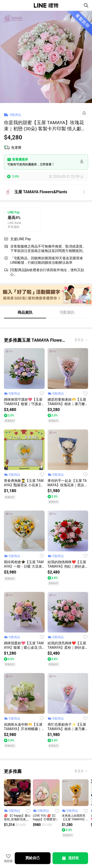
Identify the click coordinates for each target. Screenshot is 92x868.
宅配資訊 (67, 312)
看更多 (79, 340)
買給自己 (33, 858)
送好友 (70, 858)
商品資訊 (25, 312)
